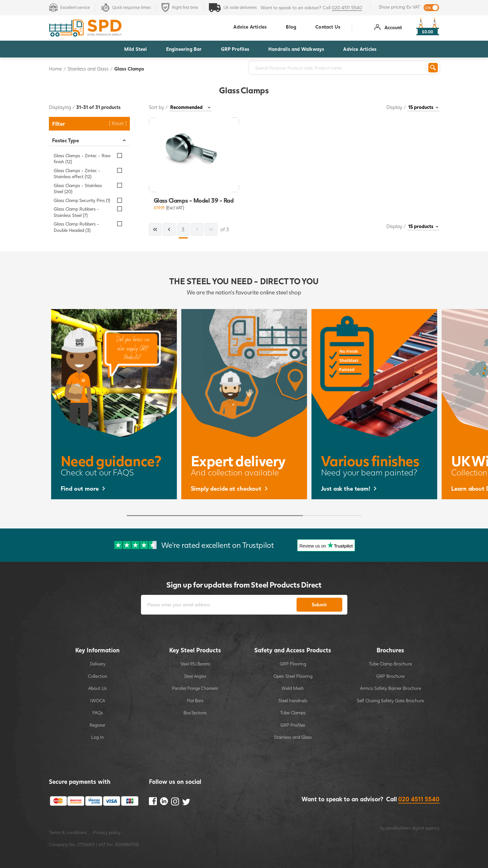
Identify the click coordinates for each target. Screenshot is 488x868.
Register (97, 725)
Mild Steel (136, 49)
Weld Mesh (293, 688)
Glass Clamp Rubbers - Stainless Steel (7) (76, 212)
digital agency (426, 828)
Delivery (98, 664)
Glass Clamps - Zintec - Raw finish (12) (82, 159)
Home (55, 69)
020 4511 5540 (347, 7)
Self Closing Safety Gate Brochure (390, 700)
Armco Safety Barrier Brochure (391, 688)
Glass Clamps (129, 69)
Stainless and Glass (88, 69)
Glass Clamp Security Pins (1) (82, 200)
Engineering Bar (184, 49)
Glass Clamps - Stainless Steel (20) (78, 188)
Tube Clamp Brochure (390, 664)
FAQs (98, 713)
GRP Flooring (293, 664)
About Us (97, 688)
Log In (97, 737)
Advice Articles (360, 49)
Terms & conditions (68, 832)
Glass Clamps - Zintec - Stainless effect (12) (77, 174)
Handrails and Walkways (296, 49)
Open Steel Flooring (293, 676)
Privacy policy (107, 832)
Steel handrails (293, 700)
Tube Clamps (293, 713)
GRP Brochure (390, 676)
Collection (98, 676)
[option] (114, 404)
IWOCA (98, 700)
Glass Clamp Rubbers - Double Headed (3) (76, 227)
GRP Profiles (235, 49)
